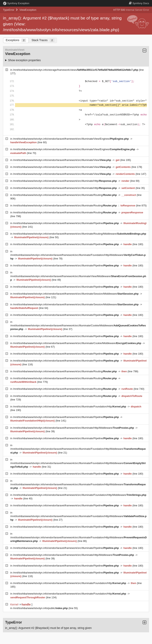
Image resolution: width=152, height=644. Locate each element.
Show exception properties (24, 60)
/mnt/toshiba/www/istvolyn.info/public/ (41, 608)
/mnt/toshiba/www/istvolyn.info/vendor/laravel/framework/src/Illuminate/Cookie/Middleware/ (78, 343)
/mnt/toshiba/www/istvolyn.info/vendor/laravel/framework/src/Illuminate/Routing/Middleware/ (80, 234)
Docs (139, 3)
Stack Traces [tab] (43, 40)
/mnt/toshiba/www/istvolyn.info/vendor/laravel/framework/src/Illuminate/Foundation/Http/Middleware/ (80, 495)
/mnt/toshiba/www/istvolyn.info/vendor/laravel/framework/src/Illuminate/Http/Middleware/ (74, 428)
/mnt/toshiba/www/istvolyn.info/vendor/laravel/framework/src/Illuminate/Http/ (65, 181)
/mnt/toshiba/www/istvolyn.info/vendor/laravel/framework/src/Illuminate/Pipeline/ (66, 223)
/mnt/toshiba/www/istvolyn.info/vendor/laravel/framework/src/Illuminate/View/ (62, 160)
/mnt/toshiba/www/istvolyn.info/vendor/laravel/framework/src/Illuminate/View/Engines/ (71, 139)
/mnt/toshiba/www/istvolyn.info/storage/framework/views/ (76, 70)
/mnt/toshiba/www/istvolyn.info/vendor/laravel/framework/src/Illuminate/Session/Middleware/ (76, 294)
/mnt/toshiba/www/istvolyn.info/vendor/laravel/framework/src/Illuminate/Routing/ (65, 195)
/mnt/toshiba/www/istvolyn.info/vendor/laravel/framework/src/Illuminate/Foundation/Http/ (70, 407)
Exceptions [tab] (16, 40)
